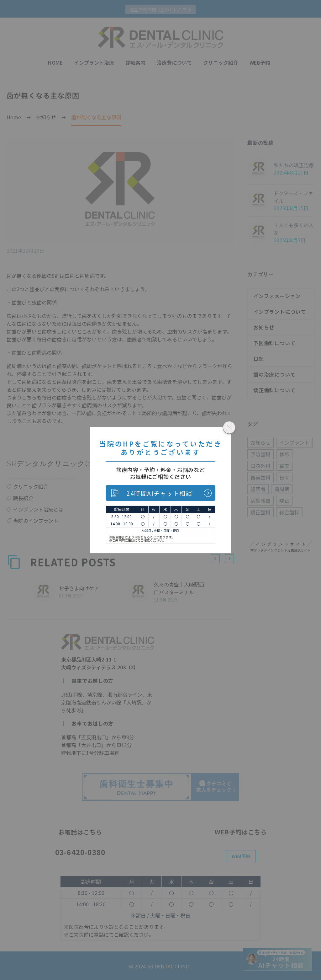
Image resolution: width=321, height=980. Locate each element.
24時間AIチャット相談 (159, 493)
